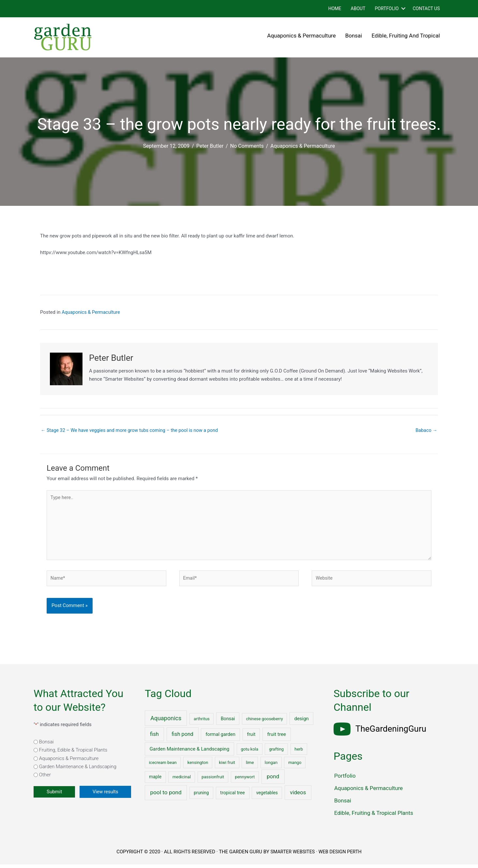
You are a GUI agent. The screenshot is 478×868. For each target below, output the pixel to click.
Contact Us (426, 8)
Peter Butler (210, 146)
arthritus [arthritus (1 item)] (202, 722)
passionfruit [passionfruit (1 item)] (213, 781)
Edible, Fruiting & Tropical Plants (374, 816)
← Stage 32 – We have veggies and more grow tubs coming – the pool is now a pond (133, 431)
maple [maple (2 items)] (155, 781)
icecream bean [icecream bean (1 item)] (163, 766)
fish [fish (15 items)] (154, 738)
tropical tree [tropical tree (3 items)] (232, 796)
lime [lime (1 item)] (250, 766)
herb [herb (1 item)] (299, 753)
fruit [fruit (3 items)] (251, 738)
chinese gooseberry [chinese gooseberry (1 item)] (265, 722)
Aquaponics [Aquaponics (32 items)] (166, 722)
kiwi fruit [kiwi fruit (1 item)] (227, 766)
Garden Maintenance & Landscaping (78, 770)
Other (45, 779)
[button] (403, 9)
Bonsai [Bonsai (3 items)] (228, 722)
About (358, 8)
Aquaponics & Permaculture (301, 36)
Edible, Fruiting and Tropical (406, 36)
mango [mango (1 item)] (295, 766)
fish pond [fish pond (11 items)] (182, 738)
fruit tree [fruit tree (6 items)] (277, 738)
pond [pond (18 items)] (273, 780)
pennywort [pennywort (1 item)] (245, 781)
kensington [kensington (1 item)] (198, 766)
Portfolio (387, 8)
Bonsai (354, 36)
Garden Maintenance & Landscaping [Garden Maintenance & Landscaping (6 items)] (190, 753)
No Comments (247, 146)
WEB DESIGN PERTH (341, 855)
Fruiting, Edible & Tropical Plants (73, 754)
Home (335, 8)
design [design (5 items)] (302, 722)
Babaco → (426, 431)
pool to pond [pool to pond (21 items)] (166, 796)
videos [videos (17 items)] (298, 796)
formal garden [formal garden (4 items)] (220, 738)
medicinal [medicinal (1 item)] (182, 781)
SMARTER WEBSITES (292, 855)
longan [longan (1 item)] (271, 766)
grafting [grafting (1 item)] (276, 753)
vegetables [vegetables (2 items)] (267, 796)
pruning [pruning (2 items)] (201, 796)
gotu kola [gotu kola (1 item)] (249, 753)
